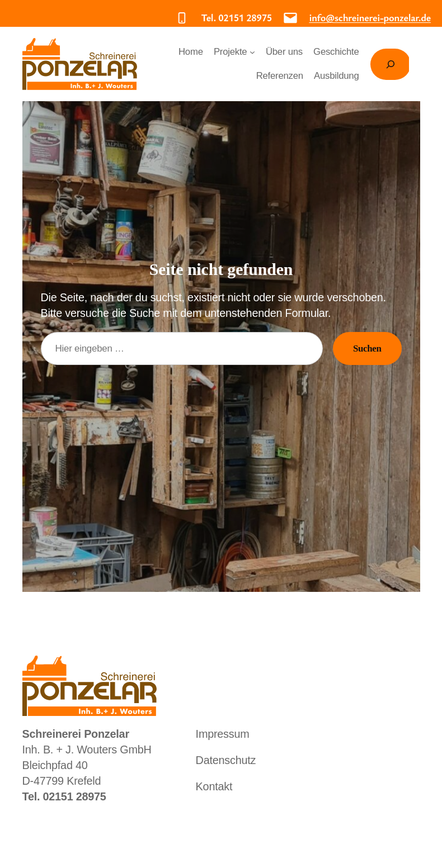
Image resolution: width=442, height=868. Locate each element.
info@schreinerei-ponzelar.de (355, 17)
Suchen (367, 348)
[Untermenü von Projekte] (255, 56)
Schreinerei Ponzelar (90, 68)
